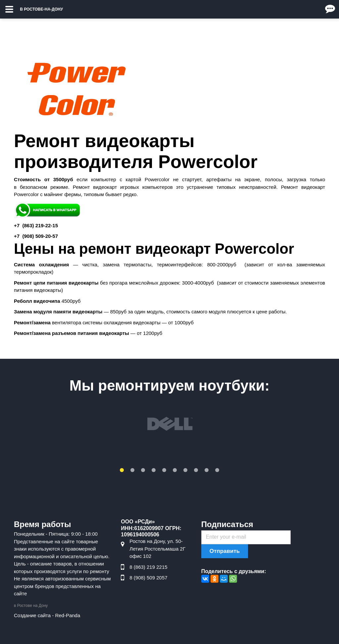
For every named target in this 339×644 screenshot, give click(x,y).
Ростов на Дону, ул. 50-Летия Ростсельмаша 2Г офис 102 (157, 549)
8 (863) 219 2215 (148, 567)
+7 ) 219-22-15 (36, 225)
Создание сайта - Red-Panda (47, 615)
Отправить (225, 551)
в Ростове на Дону (31, 606)
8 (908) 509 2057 (148, 578)
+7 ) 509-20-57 (36, 236)
